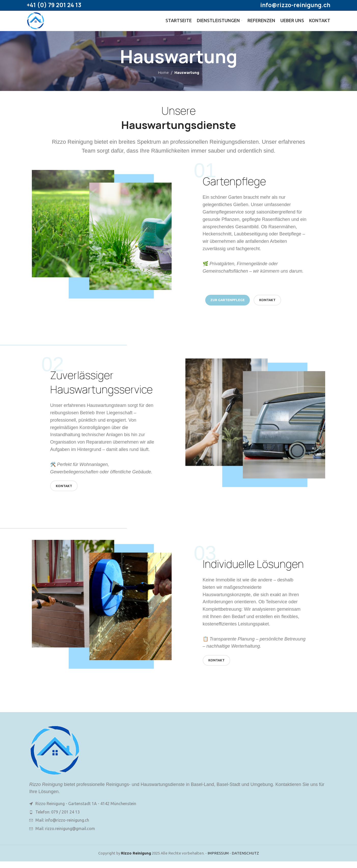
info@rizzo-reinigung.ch (295, 5)
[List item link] (178, 819)
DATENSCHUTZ (245, 860)
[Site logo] (39, 24)
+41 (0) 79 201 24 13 (54, 5)
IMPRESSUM (218, 860)
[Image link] (55, 757)
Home (163, 79)
